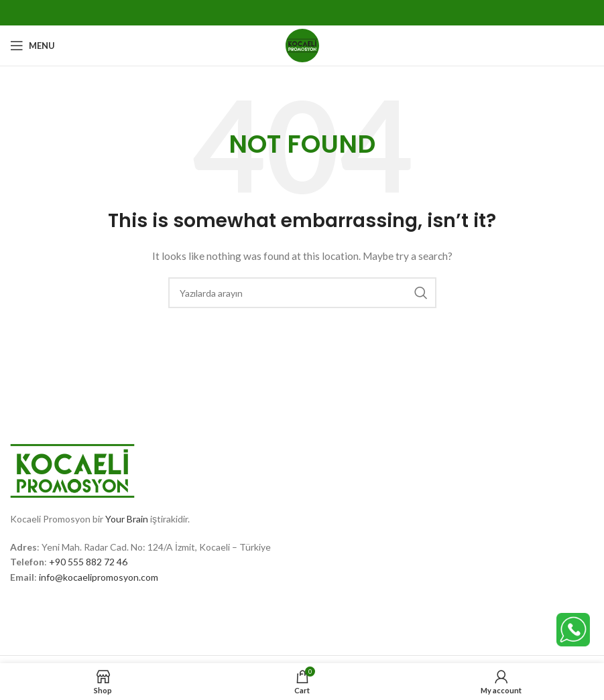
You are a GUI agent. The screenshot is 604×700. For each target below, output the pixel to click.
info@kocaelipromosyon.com (99, 577)
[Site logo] (302, 45)
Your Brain (127, 519)
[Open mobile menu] (33, 46)
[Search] (302, 293)
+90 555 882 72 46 (88, 562)
